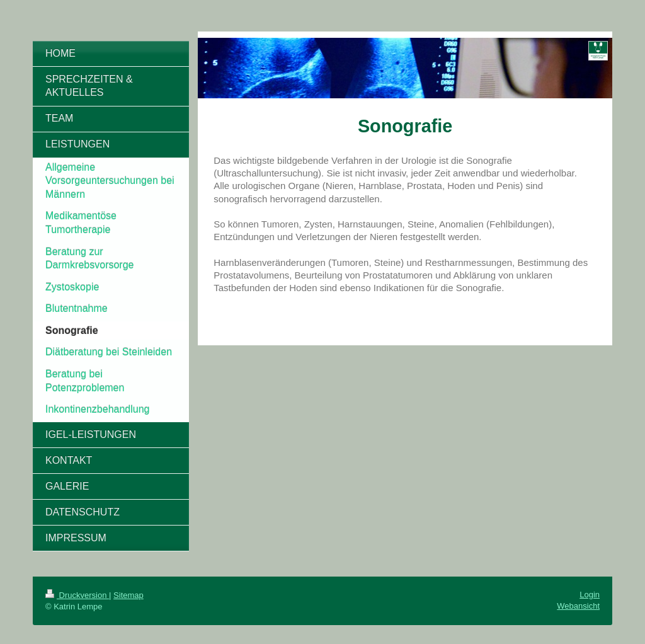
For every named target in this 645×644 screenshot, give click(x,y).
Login (590, 595)
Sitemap (128, 595)
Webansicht (578, 606)
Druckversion (77, 595)
